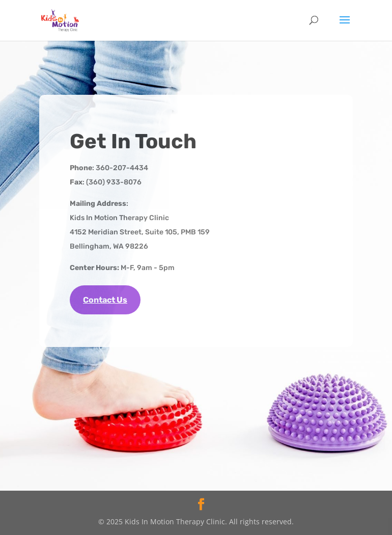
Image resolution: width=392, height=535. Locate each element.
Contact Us (105, 300)
